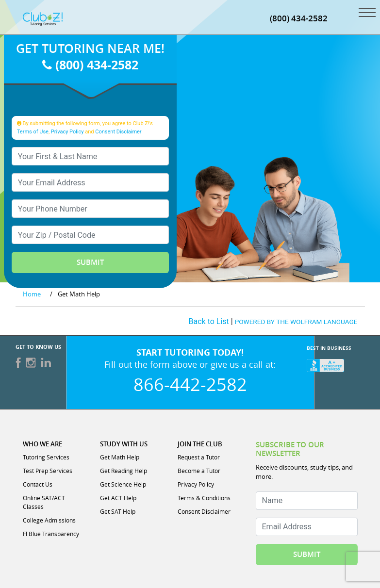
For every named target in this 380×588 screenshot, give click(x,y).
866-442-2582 (190, 384)
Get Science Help (123, 484)
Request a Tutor (199, 457)
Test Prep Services (48, 471)
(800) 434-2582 (90, 65)
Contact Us (38, 484)
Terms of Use (33, 132)
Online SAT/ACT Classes (44, 502)
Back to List (209, 321)
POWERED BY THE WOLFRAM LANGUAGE (296, 322)
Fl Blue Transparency (51, 534)
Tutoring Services (46, 457)
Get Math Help (120, 457)
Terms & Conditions (204, 498)
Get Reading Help (124, 471)
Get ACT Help (118, 498)
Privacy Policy (67, 132)
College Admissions (49, 520)
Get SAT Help (118, 511)
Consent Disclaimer (118, 132)
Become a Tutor (199, 471)
